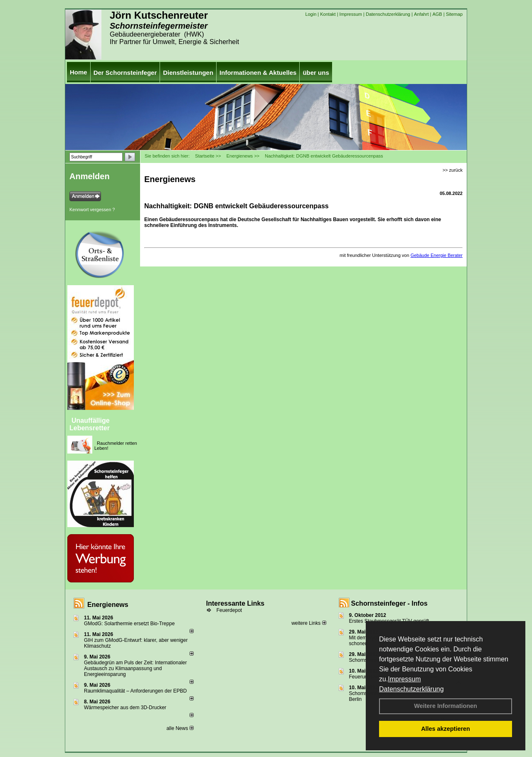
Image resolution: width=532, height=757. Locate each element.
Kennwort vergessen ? (92, 210)
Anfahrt (421, 14)
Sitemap (454, 14)
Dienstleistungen (188, 73)
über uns (316, 73)
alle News (180, 728)
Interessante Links (235, 603)
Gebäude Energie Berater (437, 255)
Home (79, 72)
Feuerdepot (229, 610)
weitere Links (309, 623)
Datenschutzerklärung (411, 689)
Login (311, 14)
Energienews (108, 605)
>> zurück (453, 170)
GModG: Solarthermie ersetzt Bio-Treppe (129, 624)
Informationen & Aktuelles (258, 73)
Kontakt (328, 14)
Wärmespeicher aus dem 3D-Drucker (125, 708)
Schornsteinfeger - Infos (389, 603)
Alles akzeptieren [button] (446, 729)
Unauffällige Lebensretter (90, 424)
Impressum (404, 679)
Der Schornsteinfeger (125, 73)
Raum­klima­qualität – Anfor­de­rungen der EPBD (135, 691)
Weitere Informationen (446, 706)
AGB (437, 14)
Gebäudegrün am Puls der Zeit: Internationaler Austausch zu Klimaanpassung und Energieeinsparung (135, 668)
